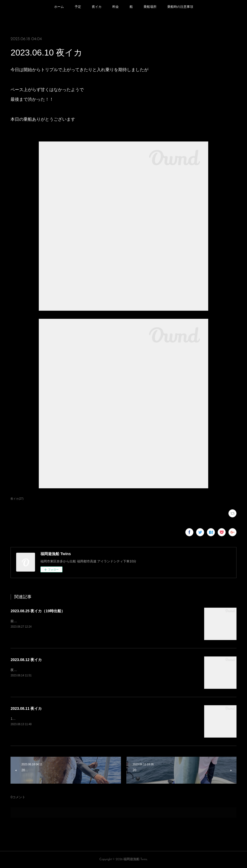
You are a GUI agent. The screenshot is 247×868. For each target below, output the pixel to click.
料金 (116, 7)
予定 (78, 7)
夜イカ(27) (17, 499)
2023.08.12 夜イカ (26, 660)
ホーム (59, 7)
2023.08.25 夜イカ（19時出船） (38, 611)
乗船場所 (150, 7)
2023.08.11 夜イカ (26, 708)
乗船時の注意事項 (180, 7)
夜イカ (97, 7)
